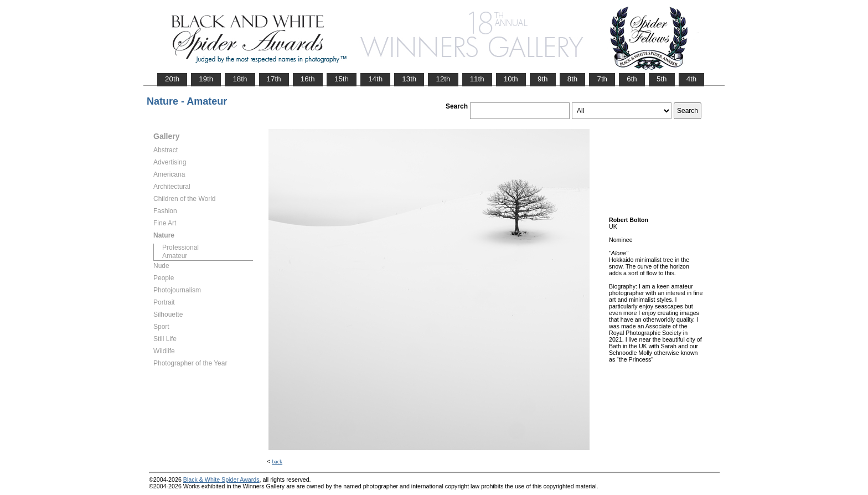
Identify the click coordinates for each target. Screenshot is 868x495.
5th (662, 79)
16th (308, 79)
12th (443, 79)
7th (602, 79)
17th (274, 79)
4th (692, 79)
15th (342, 79)
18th (240, 79)
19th (206, 79)
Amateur (175, 256)
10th (511, 79)
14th (375, 79)
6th (632, 79)
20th (172, 79)
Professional (180, 248)
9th (543, 79)
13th (409, 79)
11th (477, 79)
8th (573, 79)
